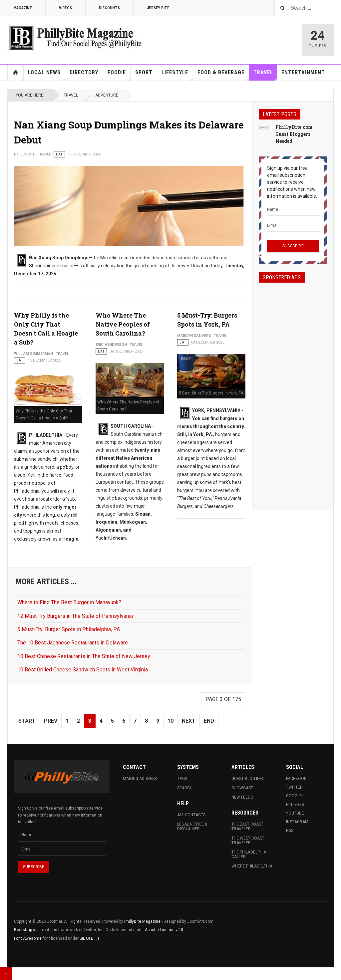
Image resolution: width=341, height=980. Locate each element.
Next (189, 721)
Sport (144, 72)
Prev (51, 721)
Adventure (107, 95)
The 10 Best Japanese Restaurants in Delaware (73, 643)
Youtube (295, 813)
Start (27, 721)
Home (16, 73)
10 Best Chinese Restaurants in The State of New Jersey (84, 656)
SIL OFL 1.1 (90, 938)
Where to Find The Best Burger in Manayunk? (69, 602)
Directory (86, 75)
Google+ (295, 796)
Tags (182, 779)
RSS (290, 831)
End (209, 721)
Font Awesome (28, 938)
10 (170, 721)
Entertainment (303, 72)
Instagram (297, 822)
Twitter (294, 787)
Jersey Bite (158, 8)
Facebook (296, 779)
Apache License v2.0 (164, 930)
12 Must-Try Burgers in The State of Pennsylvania (75, 616)
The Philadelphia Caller (249, 855)
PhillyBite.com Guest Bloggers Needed (294, 134)
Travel (265, 75)
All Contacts (191, 815)
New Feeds (242, 797)
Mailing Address (140, 779)
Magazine (23, 8)
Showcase (242, 788)
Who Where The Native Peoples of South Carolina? (123, 324)
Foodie (119, 75)
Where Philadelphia (252, 866)
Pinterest (296, 805)
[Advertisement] (293, 390)
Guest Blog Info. (248, 779)
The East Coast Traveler (247, 827)
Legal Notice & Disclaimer (192, 827)
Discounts (109, 8)
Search (185, 788)
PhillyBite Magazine (142, 921)
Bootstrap (23, 930)
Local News (47, 75)
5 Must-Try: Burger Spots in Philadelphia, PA (69, 629)
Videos (65, 8)
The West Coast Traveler (248, 841)
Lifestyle (177, 75)
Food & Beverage (223, 75)
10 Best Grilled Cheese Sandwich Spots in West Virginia (83, 670)
